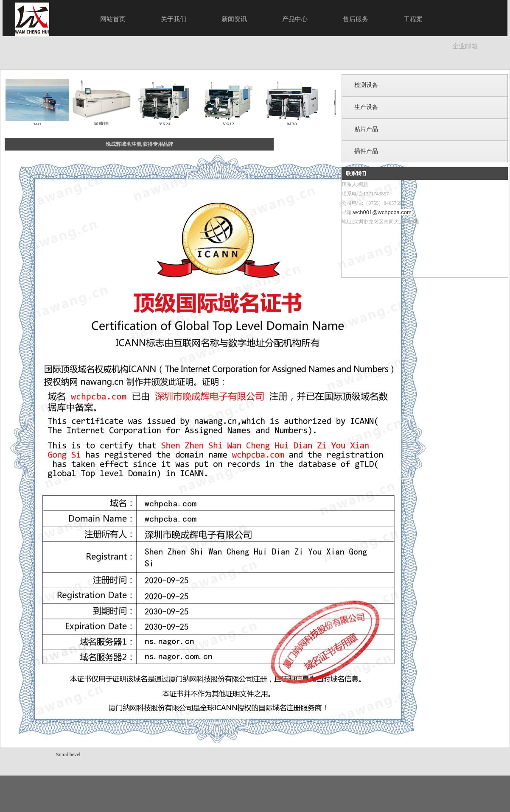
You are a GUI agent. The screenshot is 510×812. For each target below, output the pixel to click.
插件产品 (366, 151)
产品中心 (295, 19)
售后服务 (356, 19)
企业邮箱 (465, 46)
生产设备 (366, 107)
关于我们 (174, 19)
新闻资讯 (234, 19)
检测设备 (366, 85)
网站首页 (113, 19)
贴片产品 (366, 129)
